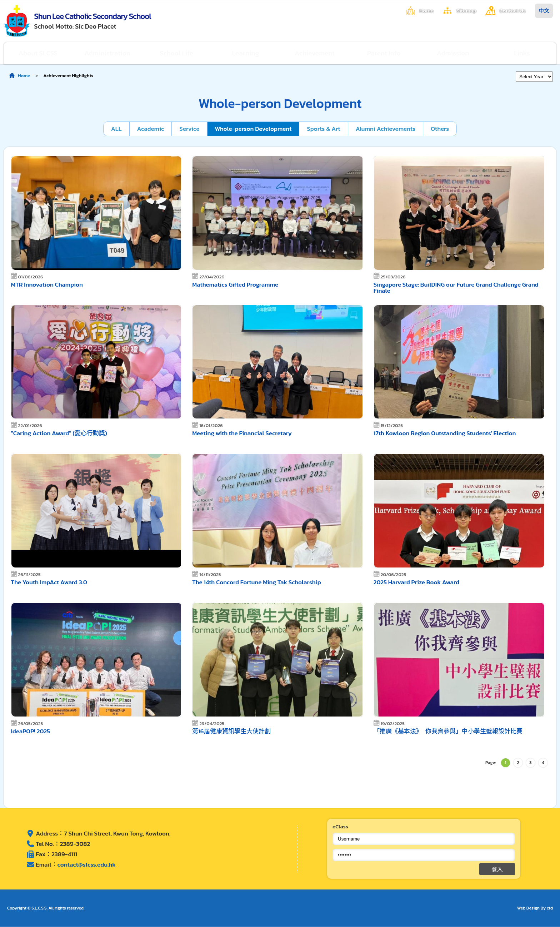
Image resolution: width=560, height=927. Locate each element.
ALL (116, 129)
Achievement (315, 53)
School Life (177, 53)
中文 (544, 11)
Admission (453, 53)
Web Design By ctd (535, 908)
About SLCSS (38, 53)
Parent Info (384, 53)
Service (189, 129)
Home (426, 11)
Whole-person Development (253, 129)
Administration (107, 53)
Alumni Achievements (386, 129)
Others (440, 129)
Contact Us (512, 11)
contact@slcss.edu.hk (87, 864)
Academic (150, 129)
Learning (246, 53)
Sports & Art (324, 129)
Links (522, 53)
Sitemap (466, 11)
